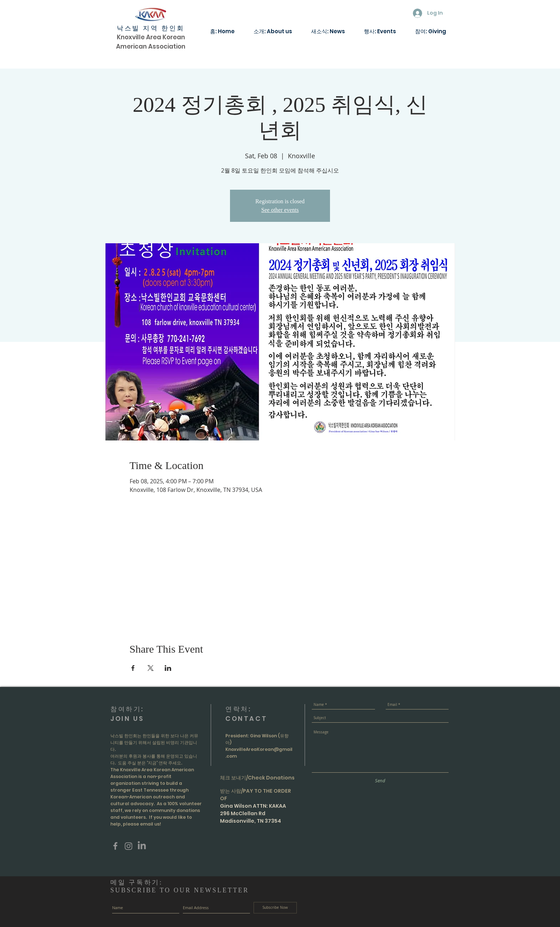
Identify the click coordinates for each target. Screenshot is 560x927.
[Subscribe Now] (275, 908)
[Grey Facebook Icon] (115, 846)
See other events (280, 210)
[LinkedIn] (142, 846)
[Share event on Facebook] (133, 668)
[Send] (380, 781)
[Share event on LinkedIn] (168, 668)
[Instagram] (129, 846)
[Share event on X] (151, 668)
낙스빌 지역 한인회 (151, 28)
